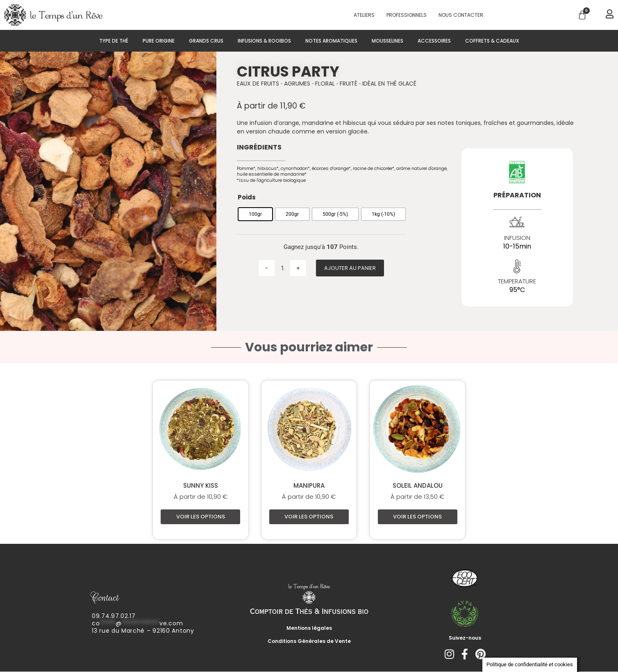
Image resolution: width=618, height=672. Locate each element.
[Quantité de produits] (282, 268)
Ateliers (364, 15)
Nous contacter (461, 15)
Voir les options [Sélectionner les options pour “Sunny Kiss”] (201, 517)
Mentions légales (309, 628)
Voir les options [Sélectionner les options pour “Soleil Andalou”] (417, 517)
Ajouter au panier (350, 268)
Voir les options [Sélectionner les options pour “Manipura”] (309, 517)
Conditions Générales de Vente (309, 641)
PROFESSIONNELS (407, 15)
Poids (247, 197)
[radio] (255, 214)
